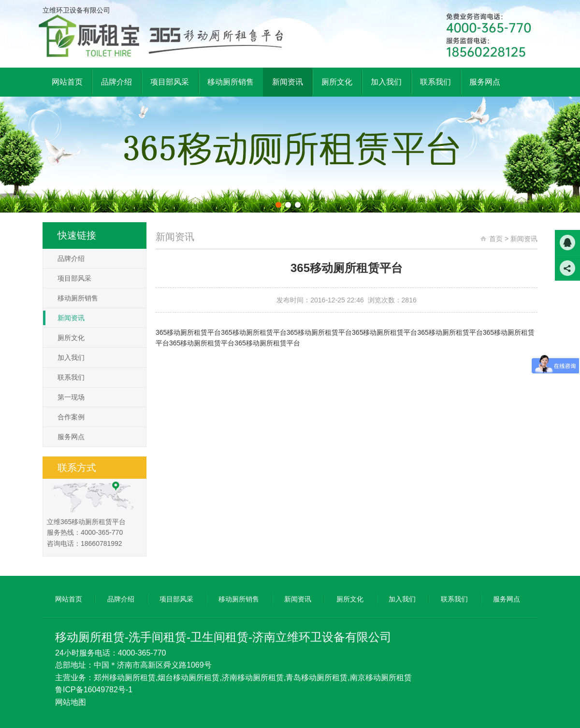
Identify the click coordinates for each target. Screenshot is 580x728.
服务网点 (71, 437)
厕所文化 (71, 338)
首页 (496, 239)
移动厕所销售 (78, 298)
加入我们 (71, 357)
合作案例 (71, 417)
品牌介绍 (71, 258)
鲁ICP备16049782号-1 (94, 690)
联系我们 (71, 377)
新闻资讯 (71, 318)
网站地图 (71, 702)
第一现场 (71, 397)
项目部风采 (74, 278)
